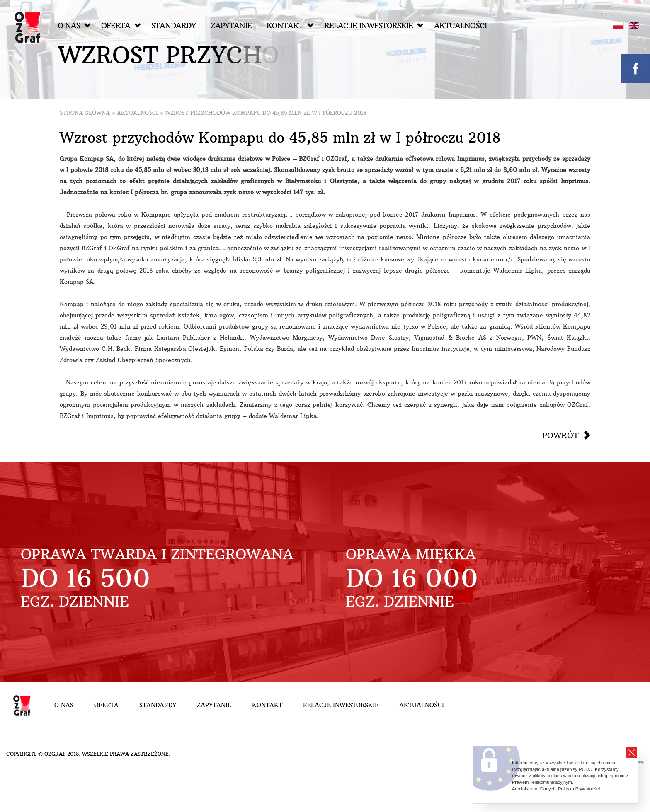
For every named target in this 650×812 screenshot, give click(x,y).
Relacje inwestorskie (374, 25)
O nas (74, 25)
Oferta (121, 25)
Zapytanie (231, 25)
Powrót (560, 435)
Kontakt (290, 25)
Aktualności (460, 25)
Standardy (173, 25)
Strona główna (85, 113)
